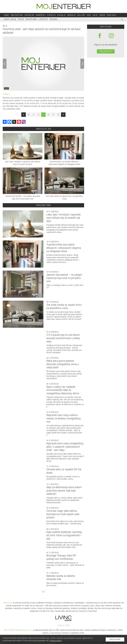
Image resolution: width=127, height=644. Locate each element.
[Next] (82, 64)
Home (6, 15)
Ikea (89, 15)
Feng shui (112, 15)
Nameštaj (41, 15)
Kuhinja (61, 15)
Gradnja (71, 15)
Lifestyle (43, 19)
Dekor (102, 15)
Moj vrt (81, 15)
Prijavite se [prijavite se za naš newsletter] (106, 51)
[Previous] (5, 64)
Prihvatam (115, 639)
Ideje (95, 15)
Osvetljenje (10, 19)
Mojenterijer (8, 603)
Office (21, 19)
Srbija (67, 625)
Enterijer (29, 15)
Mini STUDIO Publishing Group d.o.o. (18, 630)
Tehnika (53, 19)
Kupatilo (51, 15)
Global (60, 625)
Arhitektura (17, 15)
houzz (6, 88)
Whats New (31, 19)
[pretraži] (122, 20)
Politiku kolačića (56, 641)
